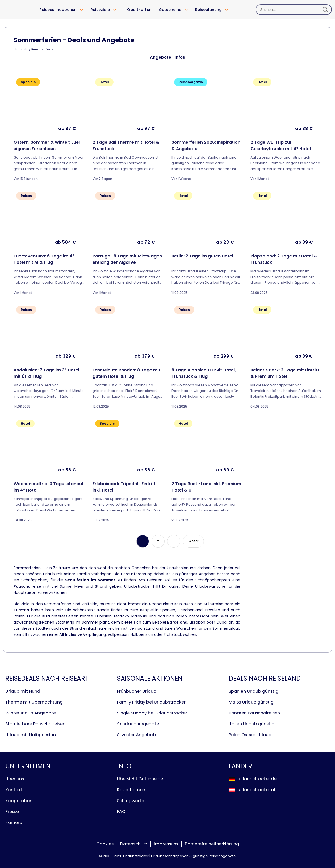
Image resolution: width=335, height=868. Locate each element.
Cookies (105, 844)
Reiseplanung (208, 10)
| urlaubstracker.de (253, 779)
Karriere (14, 822)
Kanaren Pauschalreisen (254, 713)
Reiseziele (100, 10)
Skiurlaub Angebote (138, 724)
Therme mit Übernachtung (34, 702)
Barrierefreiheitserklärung (212, 844)
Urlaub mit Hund (23, 691)
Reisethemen (131, 790)
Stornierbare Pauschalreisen (35, 724)
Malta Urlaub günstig (251, 702)
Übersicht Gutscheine (140, 779)
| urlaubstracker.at (252, 790)
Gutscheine (170, 10)
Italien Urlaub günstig (252, 724)
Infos (180, 57)
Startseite (21, 49)
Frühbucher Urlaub (137, 691)
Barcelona (177, 622)
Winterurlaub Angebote (31, 713)
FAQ (121, 812)
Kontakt (14, 790)
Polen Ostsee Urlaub (250, 735)
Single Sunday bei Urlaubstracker (152, 713)
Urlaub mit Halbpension (31, 735)
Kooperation (19, 801)
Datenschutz (134, 844)
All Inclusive (71, 634)
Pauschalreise (27, 586)
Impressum (166, 844)
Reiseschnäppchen (58, 10)
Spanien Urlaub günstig (254, 691)
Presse (12, 812)
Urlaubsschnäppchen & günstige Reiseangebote (193, 856)
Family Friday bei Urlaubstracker (151, 702)
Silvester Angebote (137, 735)
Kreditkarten (139, 10)
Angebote (161, 57)
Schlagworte (131, 801)
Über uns (15, 779)
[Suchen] (294, 10)
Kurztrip (21, 610)
